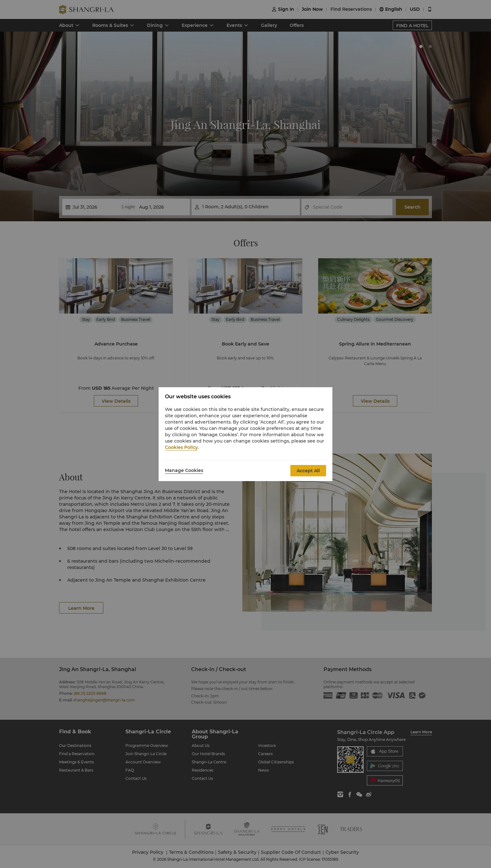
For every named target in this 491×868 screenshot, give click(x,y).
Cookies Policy (181, 447)
